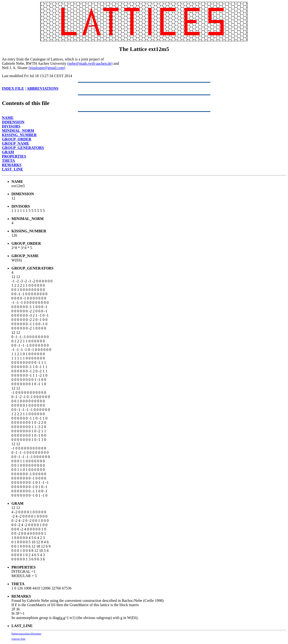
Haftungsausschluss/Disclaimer (26, 634)
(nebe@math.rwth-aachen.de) (90, 63)
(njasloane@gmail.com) (47, 68)
